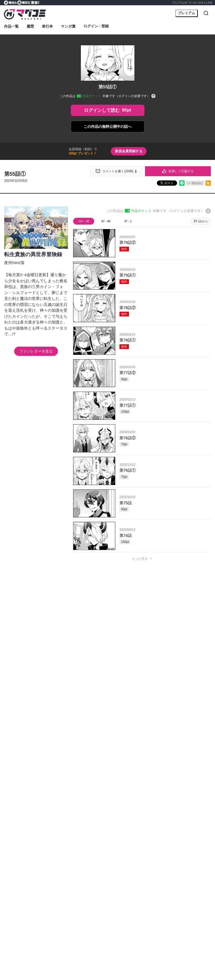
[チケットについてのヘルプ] (153, 96)
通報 (202, 958)
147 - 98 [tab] (84, 221)
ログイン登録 (96, 26)
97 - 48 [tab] (106, 221)
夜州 (8, 263)
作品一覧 (11, 26)
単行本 (47, 26)
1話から (203, 221)
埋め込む (197, 183)
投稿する (142, 923)
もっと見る (140, 559)
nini (16, 263)
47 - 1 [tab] (128, 221)
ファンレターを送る (36, 351)
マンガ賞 (68, 26)
